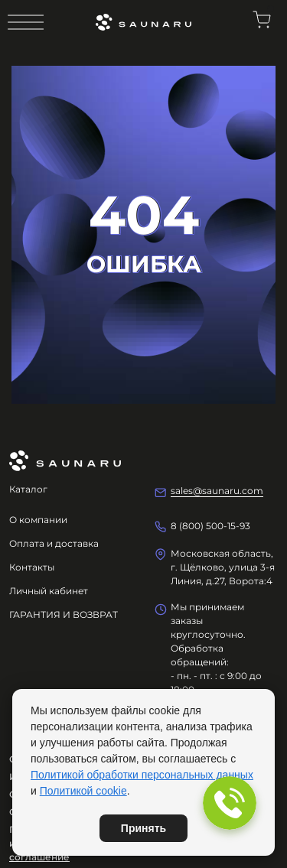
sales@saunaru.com (217, 491)
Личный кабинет (49, 591)
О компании (38, 520)
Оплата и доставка (54, 543)
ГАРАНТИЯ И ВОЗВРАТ (64, 614)
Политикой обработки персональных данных (142, 775)
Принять (143, 828)
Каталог (28, 489)
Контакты (32, 567)
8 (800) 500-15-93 (210, 526)
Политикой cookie (83, 791)
